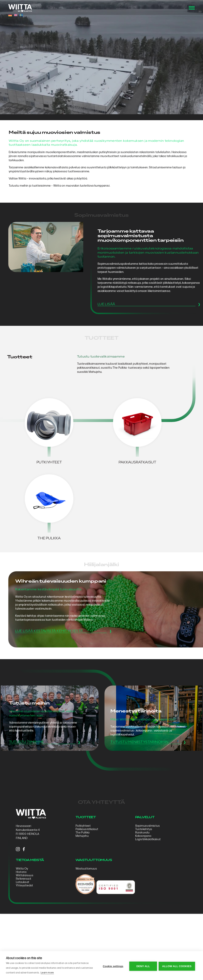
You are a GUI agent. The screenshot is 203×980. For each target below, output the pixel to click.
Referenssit (26, 931)
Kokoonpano (143, 888)
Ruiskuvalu (142, 884)
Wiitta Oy (25, 921)
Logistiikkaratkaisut (148, 891)
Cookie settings (113, 966)
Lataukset (25, 935)
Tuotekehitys (143, 881)
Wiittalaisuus (27, 928)
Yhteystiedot (27, 938)
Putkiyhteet (84, 878)
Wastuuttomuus (87, 921)
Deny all (143, 966)
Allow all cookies (177, 966)
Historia (24, 925)
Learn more (60, 973)
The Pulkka (84, 884)
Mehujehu (83, 888)
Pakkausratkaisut (88, 881)
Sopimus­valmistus (147, 878)
